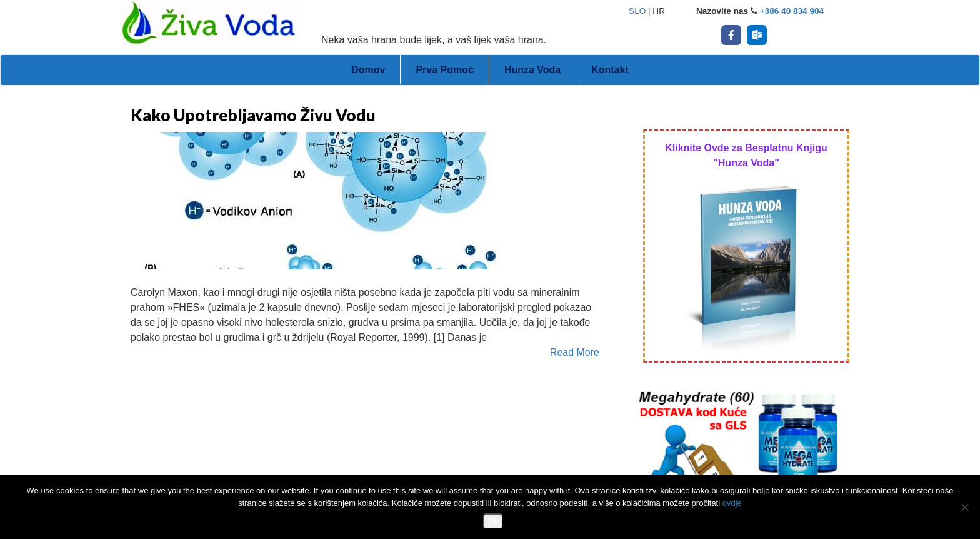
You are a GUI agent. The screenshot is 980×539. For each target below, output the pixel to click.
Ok (493, 521)
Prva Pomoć (444, 70)
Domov (368, 70)
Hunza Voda (532, 70)
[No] (964, 507)
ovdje (732, 503)
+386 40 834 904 (792, 11)
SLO (637, 11)
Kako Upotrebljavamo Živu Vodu (253, 115)
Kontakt (610, 70)
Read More (575, 352)
